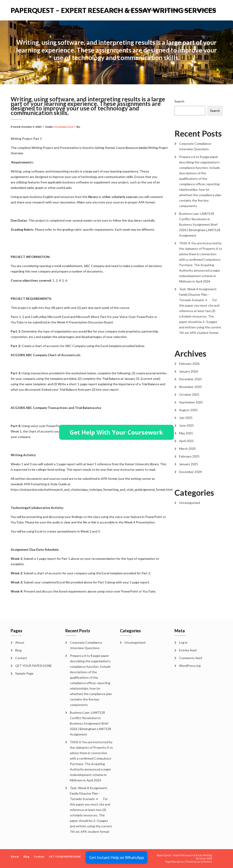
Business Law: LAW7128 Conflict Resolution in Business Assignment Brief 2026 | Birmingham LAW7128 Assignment (200, 224)
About (20, 642)
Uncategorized (64, 127)
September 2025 (191, 402)
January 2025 (189, 464)
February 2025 (189, 456)
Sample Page (24, 673)
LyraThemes (205, 862)
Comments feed (191, 658)
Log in (183, 642)
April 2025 (186, 441)
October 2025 (189, 394)
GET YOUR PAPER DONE (34, 666)
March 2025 (187, 449)
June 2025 (186, 425)
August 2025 (188, 410)
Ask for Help (148, 10)
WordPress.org (190, 666)
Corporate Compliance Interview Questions (195, 146)
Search (179, 101)
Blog (130, 10)
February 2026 (189, 364)
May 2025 (186, 433)
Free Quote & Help (177, 10)
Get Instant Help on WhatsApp (117, 857)
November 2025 (190, 387)
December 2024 (190, 472)
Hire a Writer (206, 10)
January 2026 (189, 371)
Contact (21, 658)
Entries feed (188, 650)
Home (116, 10)
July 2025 (186, 418)
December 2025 (190, 379)
